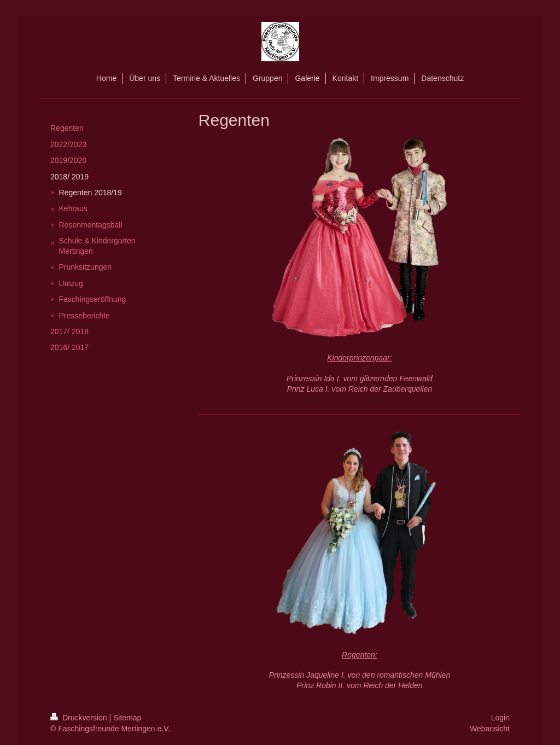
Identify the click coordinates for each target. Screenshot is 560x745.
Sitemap (127, 718)
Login (500, 718)
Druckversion (80, 718)
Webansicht (490, 729)
